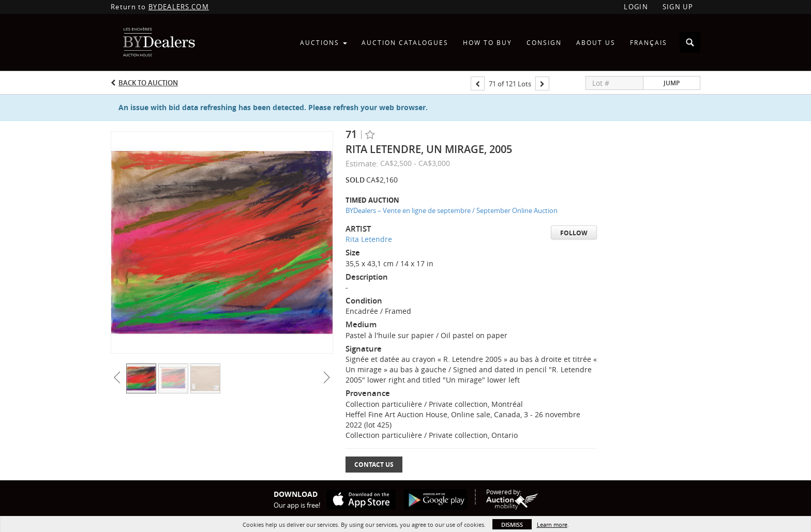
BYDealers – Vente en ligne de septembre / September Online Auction (452, 210)
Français (649, 42)
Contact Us (374, 465)
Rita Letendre (369, 239)
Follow (574, 233)
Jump (672, 83)
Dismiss (512, 525)
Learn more (552, 525)
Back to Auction (148, 83)
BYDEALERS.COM (179, 7)
